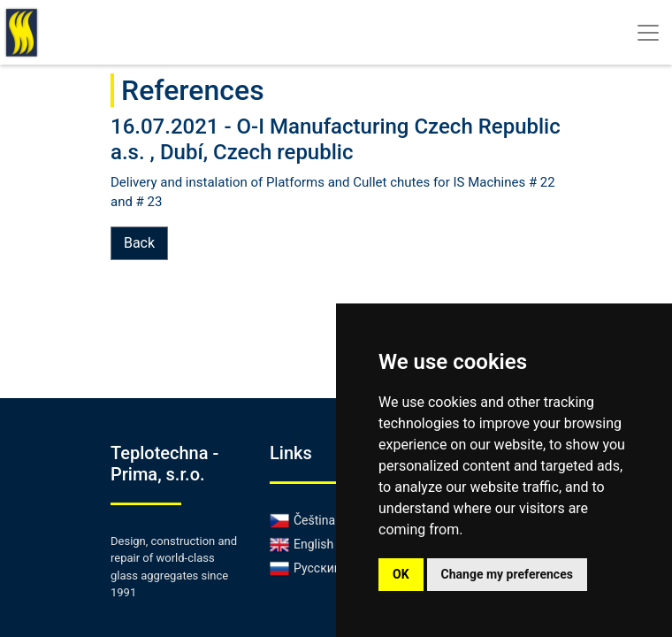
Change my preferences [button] (507, 574)
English (302, 544)
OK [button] (401, 574)
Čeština (302, 520)
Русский (305, 568)
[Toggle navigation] (648, 33)
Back (139, 243)
